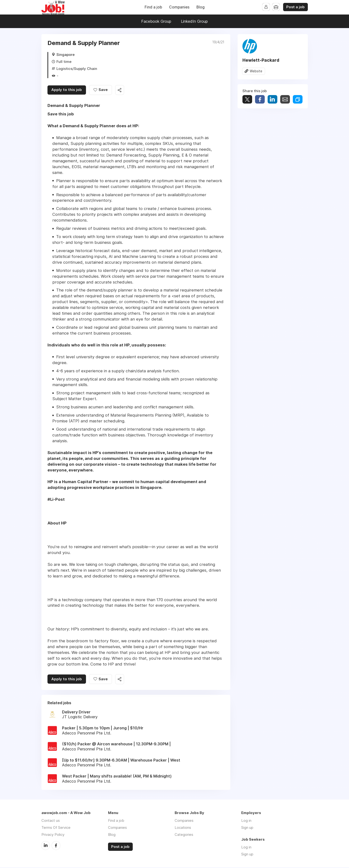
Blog (201, 7)
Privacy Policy (53, 835)
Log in (246, 821)
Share (260, 100)
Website (256, 71)
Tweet (247, 100)
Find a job (153, 7)
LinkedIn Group (194, 21)
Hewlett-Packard (261, 60)
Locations (183, 828)
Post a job (295, 7)
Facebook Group (156, 21)
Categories (184, 835)
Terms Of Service (56, 828)
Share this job (121, 90)
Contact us (51, 821)
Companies (179, 7)
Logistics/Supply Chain (77, 69)
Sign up (247, 828)
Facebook (56, 846)
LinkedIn (46, 846)
